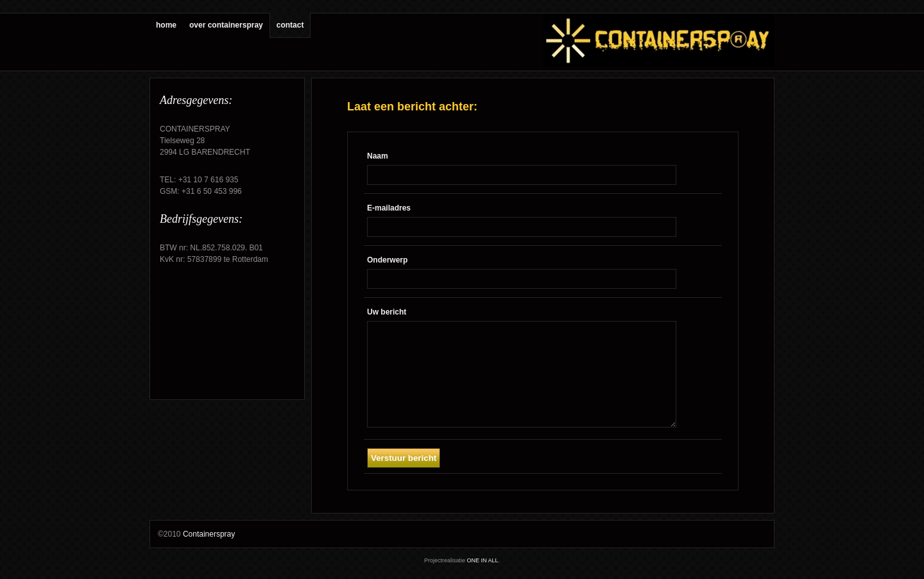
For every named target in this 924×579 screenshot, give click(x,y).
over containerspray (226, 25)
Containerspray (209, 534)
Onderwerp (387, 260)
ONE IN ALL (482, 560)
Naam (378, 156)
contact (290, 25)
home (166, 25)
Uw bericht (387, 312)
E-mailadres (389, 208)
